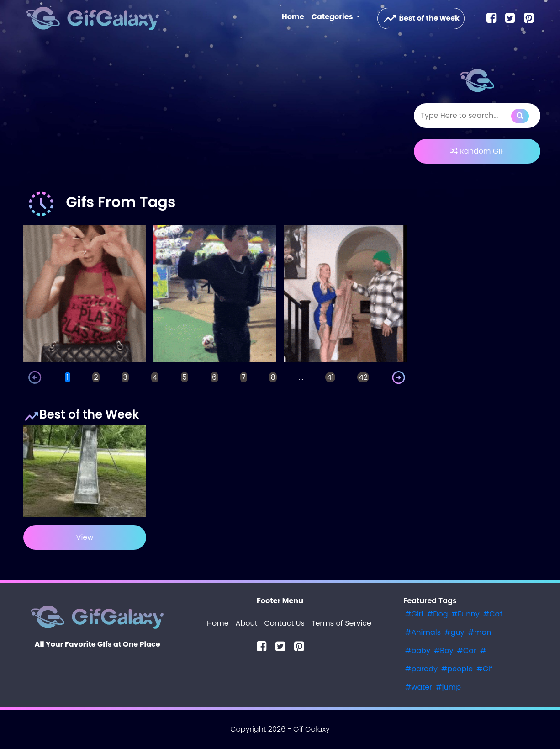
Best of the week (421, 19)
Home (295, 16)
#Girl (414, 614)
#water (419, 687)
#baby (418, 651)
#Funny (466, 614)
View (85, 537)
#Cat (493, 614)
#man (480, 632)
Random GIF (477, 151)
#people (457, 669)
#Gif (484, 669)
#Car (467, 651)
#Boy (444, 651)
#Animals (423, 632)
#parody (421, 669)
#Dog (438, 614)
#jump (448, 687)
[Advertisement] (215, 116)
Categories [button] (333, 17)
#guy (454, 632)
